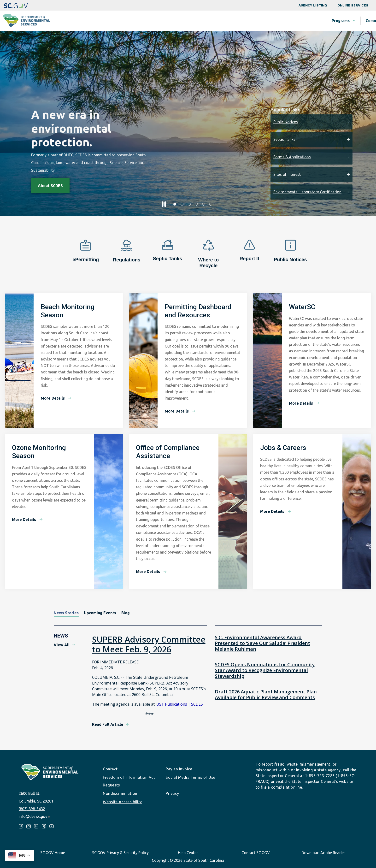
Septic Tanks (284, 139)
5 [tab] (204, 204)
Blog (126, 613)
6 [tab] (211, 204)
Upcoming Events (100, 613)
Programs (139, 21)
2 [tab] (182, 204)
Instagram (29, 826)
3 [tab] (189, 204)
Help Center (188, 853)
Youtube (52, 826)
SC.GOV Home (53, 853)
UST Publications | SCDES (180, 704)
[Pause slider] (164, 204)
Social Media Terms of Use (191, 777)
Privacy (172, 793)
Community (175, 21)
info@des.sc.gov (35, 816)
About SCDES (344, 21)
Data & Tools (303, 21)
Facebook (21, 826)
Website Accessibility (122, 802)
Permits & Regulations (254, 21)
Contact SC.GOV (256, 853)
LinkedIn (36, 826)
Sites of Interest (287, 174)
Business (209, 21)
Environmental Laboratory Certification (307, 192)
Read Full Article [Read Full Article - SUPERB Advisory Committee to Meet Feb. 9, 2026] (108, 724)
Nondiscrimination (120, 793)
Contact (110, 769)
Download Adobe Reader (323, 853)
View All (62, 645)
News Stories (66, 613)
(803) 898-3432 (32, 809)
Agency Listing (313, 5)
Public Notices (286, 122)
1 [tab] (175, 204)
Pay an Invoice (179, 769)
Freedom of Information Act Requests (129, 781)
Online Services (353, 5)
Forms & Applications (292, 157)
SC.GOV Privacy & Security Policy (120, 853)
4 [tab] (196, 204)
